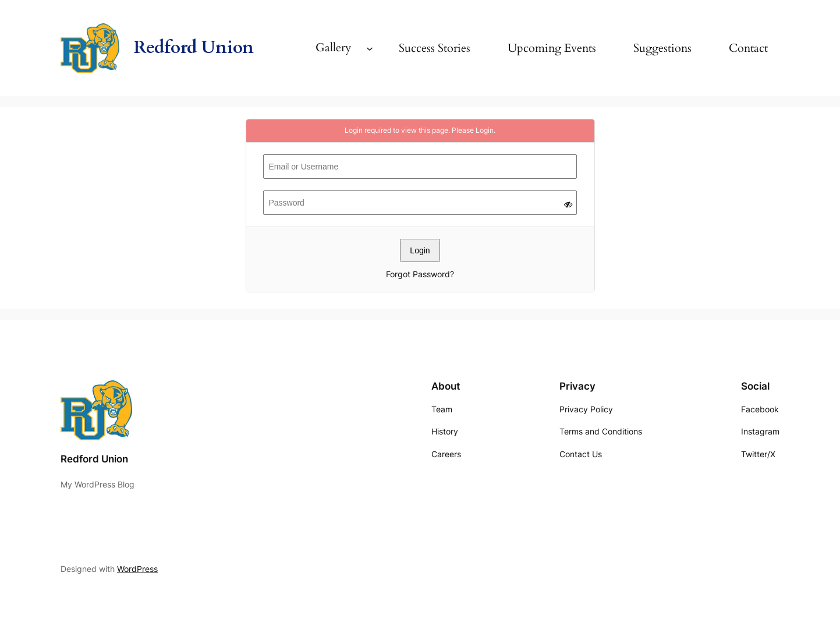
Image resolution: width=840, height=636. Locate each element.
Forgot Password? (420, 274)
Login (485, 130)
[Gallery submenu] (370, 48)
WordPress (137, 569)
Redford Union (194, 47)
